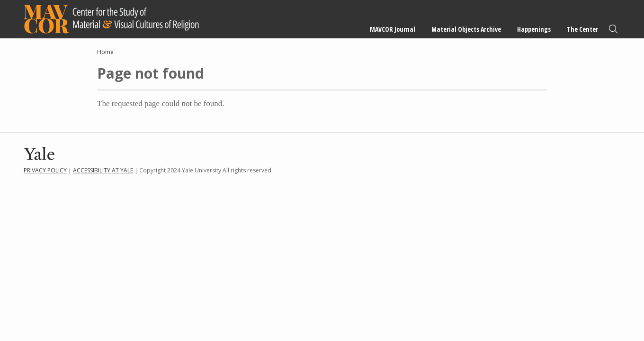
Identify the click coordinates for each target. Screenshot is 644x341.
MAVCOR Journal (393, 29)
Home (105, 52)
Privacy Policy (45, 170)
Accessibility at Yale (103, 170)
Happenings (534, 29)
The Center (582, 29)
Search (613, 29)
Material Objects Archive (466, 29)
